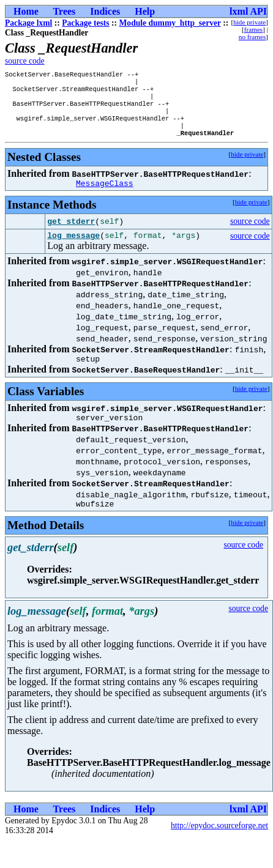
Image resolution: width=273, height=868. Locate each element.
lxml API (248, 11)
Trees (65, 11)
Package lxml (28, 23)
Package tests (85, 23)
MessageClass (105, 196)
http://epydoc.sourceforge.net (219, 846)
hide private (249, 22)
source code (25, 61)
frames (253, 29)
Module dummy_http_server (170, 23)
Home (26, 11)
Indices (105, 11)
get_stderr (71, 234)
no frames (252, 37)
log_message (73, 250)
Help (145, 11)
